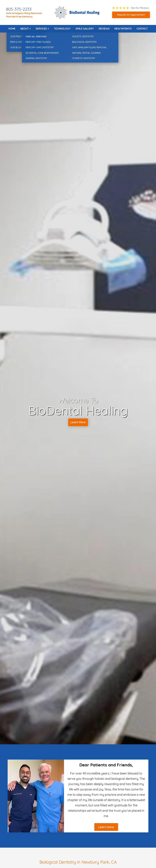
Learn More (78, 423)
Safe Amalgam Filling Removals (24, 13)
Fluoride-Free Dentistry (19, 17)
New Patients (123, 29)
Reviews (104, 29)
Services (41, 29)
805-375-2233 (19, 9)
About (24, 29)
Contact (142, 29)
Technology (62, 29)
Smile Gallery (85, 29)
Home (12, 29)
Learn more (106, 827)
